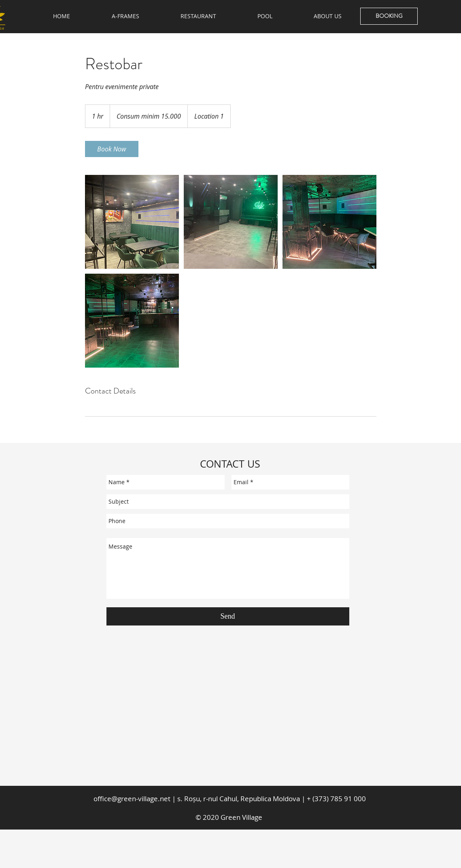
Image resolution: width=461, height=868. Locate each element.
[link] (112, 149)
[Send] (228, 616)
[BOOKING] (389, 16)
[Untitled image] (132, 222)
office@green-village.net (132, 799)
